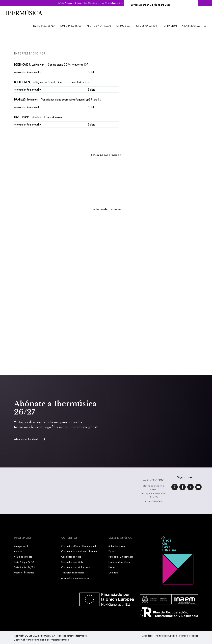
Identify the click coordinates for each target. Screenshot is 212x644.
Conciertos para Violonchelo (76, 567)
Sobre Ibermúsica (117, 546)
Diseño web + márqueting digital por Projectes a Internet (42, 640)
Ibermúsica (123, 26)
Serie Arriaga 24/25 (24, 562)
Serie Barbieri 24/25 (24, 567)
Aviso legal (148, 636)
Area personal (191, 26)
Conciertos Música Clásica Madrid (79, 546)
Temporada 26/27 (44, 26)
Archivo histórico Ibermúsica (75, 578)
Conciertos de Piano (71, 557)
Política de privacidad (166, 636)
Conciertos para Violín (72, 562)
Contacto (113, 573)
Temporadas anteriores (73, 573)
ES (205, 26)
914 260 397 (153, 480)
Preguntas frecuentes (24, 573)
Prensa (112, 567)
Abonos (18, 551)
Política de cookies (189, 636)
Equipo (112, 551)
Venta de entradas (23, 557)
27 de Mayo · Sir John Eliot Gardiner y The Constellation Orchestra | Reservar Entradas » (106, 3)
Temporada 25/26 (71, 26)
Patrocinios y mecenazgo (121, 557)
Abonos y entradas (99, 26)
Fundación (170, 26)
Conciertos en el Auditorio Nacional (79, 551)
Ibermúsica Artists (146, 26)
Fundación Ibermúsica (119, 562)
